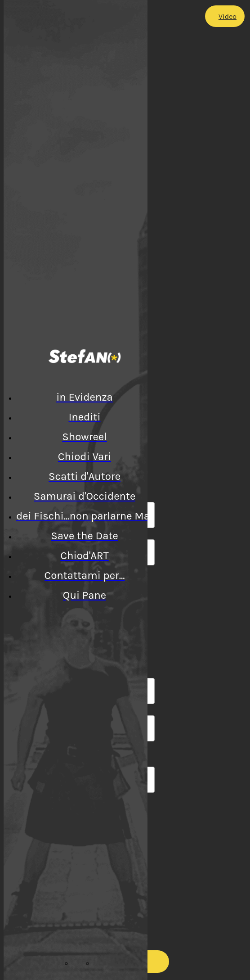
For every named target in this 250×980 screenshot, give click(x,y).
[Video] (225, 16)
